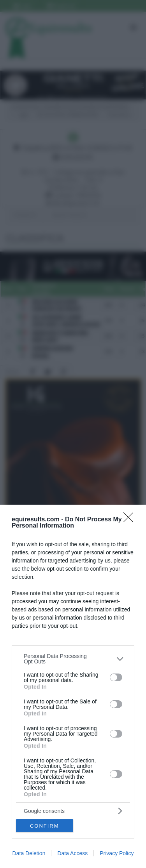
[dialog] (73, 686)
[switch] (116, 677)
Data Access (72, 853)
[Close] (131, 520)
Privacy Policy (117, 853)
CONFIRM (45, 826)
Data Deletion (29, 853)
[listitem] (73, 659)
